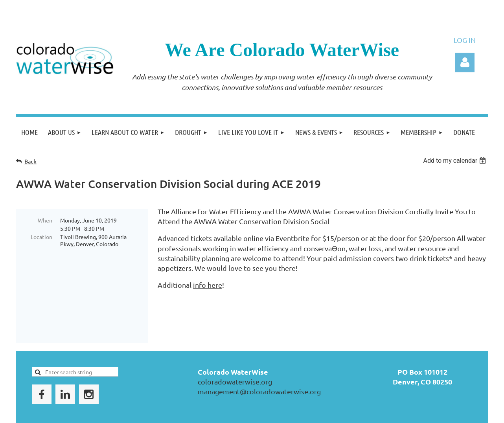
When (45, 220)
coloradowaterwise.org (235, 353)
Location (41, 237)
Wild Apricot (394, 413)
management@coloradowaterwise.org (260, 363)
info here (208, 285)
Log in (465, 63)
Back (30, 161)
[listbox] (455, 161)
